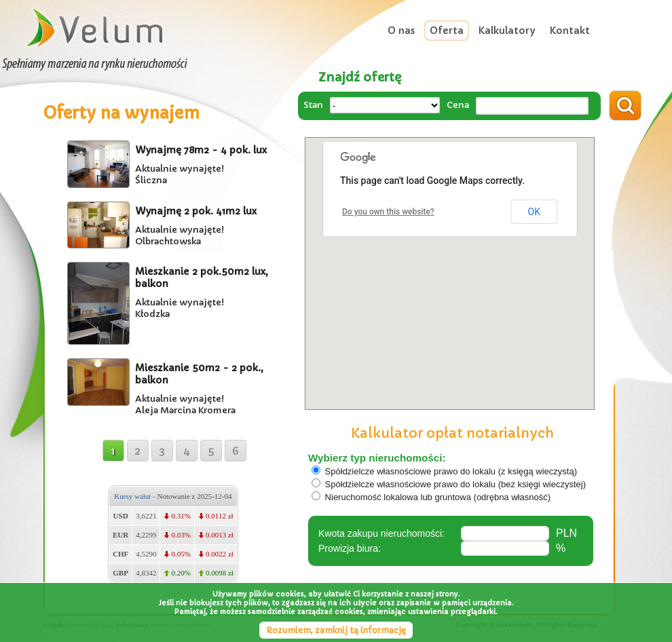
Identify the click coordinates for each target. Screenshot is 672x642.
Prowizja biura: (350, 548)
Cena (458, 105)
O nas (401, 31)
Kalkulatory (507, 31)
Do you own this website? (388, 212)
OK (534, 212)
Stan (313, 105)
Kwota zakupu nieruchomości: (381, 533)
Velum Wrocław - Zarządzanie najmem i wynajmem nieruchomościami (96, 29)
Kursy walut (132, 496)
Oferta (447, 31)
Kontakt (570, 31)
